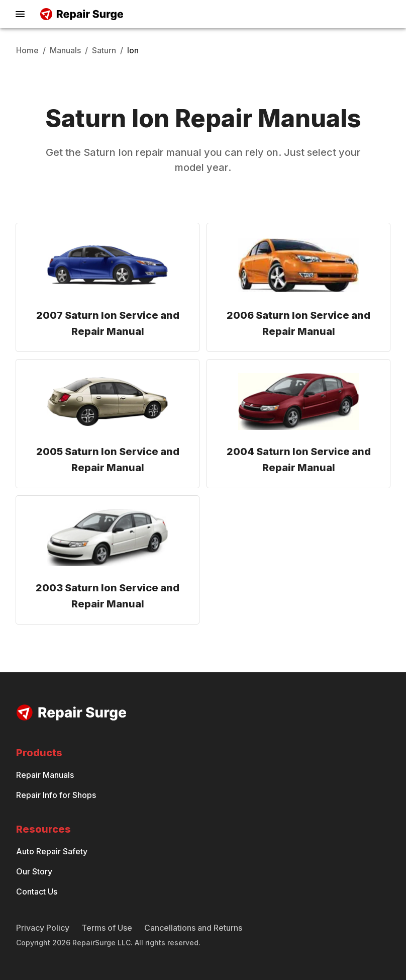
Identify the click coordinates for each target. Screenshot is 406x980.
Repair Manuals (45, 775)
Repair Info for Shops (56, 795)
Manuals (65, 50)
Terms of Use (107, 928)
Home (27, 50)
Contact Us (37, 892)
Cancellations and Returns (193, 928)
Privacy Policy (43, 928)
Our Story (34, 871)
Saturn (104, 50)
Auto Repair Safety (52, 851)
